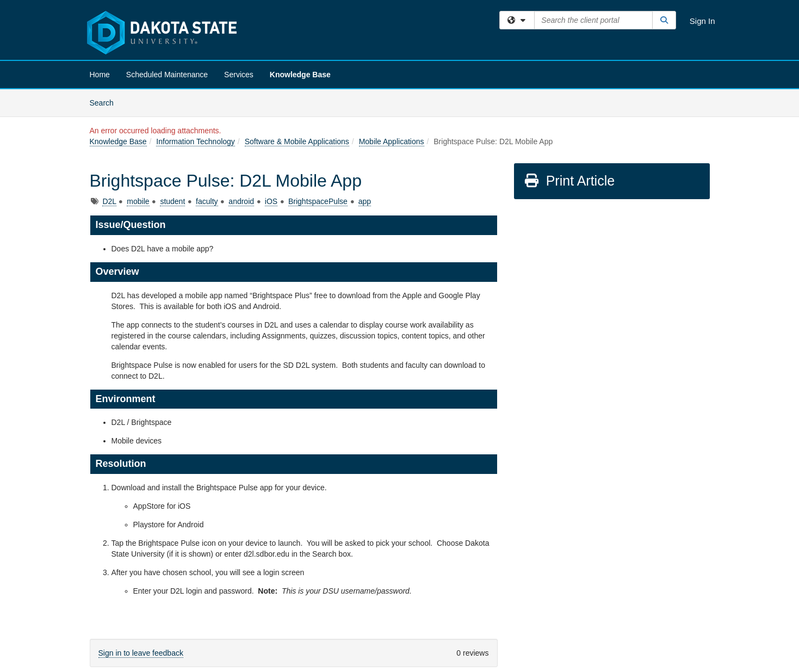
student (172, 201)
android (241, 201)
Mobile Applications (392, 141)
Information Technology (196, 141)
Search (106, 102)
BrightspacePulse (318, 201)
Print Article (569, 181)
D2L (109, 201)
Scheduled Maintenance (167, 75)
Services (239, 75)
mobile (138, 201)
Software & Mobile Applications (297, 141)
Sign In (702, 21)
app (365, 201)
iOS (271, 201)
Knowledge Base (300, 75)
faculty (207, 201)
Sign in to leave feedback (141, 653)
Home (100, 75)
